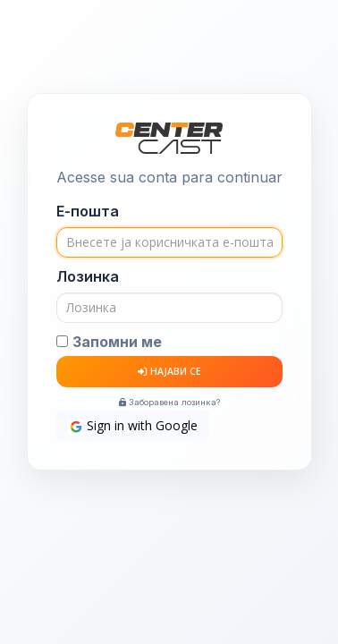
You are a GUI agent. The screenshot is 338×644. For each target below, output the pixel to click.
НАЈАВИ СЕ (169, 371)
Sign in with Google (133, 426)
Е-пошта (88, 211)
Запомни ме (117, 342)
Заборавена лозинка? (169, 402)
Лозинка (88, 276)
